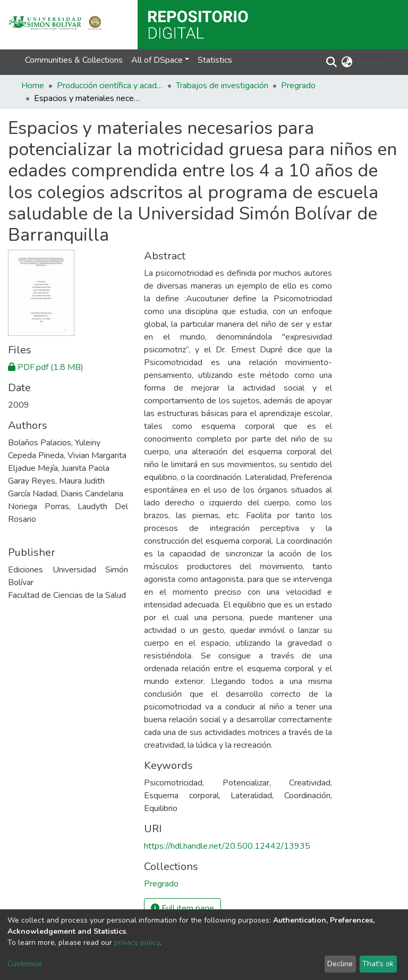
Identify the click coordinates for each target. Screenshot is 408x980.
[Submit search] (332, 62)
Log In (368, 62)
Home (33, 86)
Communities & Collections (74, 60)
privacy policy (137, 943)
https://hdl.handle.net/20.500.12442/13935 (227, 846)
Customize (25, 964)
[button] (347, 62)
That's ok (378, 964)
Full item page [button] (182, 908)
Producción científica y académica (110, 86)
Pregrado (298, 86)
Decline (340, 964)
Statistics (215, 60)
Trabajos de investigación (222, 86)
